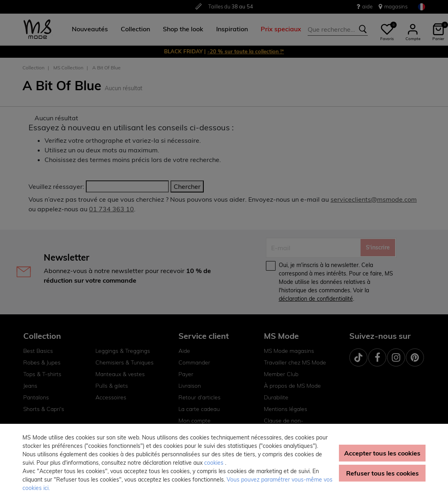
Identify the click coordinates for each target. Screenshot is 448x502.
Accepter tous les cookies (382, 453)
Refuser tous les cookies (382, 473)
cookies (215, 463)
